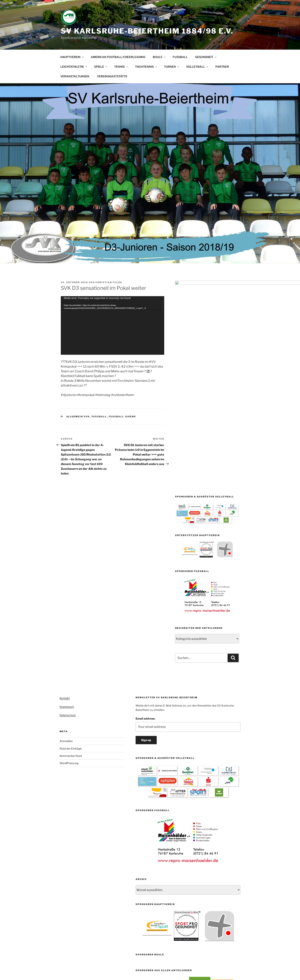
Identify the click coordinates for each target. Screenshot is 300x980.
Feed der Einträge (71, 611)
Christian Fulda (109, 282)
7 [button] (191, 863)
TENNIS (121, 67)
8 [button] (195, 863)
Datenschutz (68, 577)
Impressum (67, 569)
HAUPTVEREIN (72, 57)
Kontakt (65, 560)
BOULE (159, 57)
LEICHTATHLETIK (74, 67)
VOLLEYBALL (197, 67)
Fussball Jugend (122, 417)
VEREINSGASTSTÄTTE (112, 76)
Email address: (145, 581)
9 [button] (199, 863)
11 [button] (206, 863)
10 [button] (202, 863)
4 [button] (181, 863)
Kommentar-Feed (71, 618)
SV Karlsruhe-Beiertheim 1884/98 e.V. (147, 31)
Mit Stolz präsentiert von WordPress (158, 961)
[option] (190, 411)
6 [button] (188, 863)
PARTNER (222, 67)
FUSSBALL (180, 57)
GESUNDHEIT (206, 57)
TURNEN (172, 67)
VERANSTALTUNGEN (75, 76)
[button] (139, 852)
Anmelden (66, 603)
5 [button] (184, 863)
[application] (112, 325)
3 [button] (177, 863)
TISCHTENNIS (146, 67)
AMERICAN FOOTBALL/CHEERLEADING (118, 57)
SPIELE (101, 67)
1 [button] (170, 863)
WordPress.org (69, 625)
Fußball (99, 417)
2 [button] (174, 863)
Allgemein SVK (78, 417)
